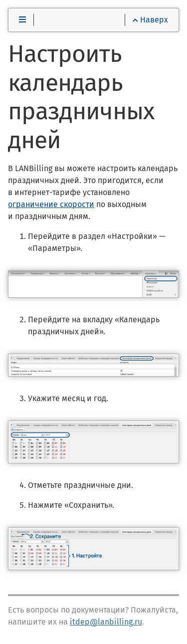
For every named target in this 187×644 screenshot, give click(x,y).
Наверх (150, 20)
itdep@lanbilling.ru (106, 622)
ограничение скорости (51, 204)
